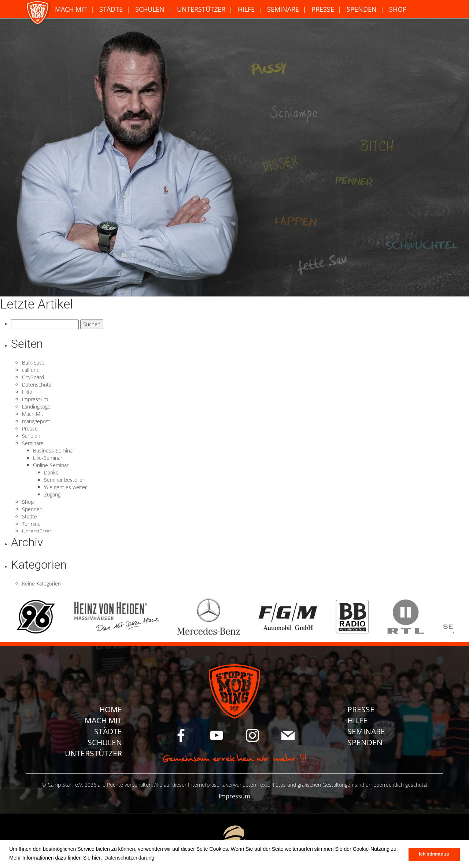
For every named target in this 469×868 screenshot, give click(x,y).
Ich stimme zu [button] (434, 854)
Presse (323, 9)
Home (111, 709)
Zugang (52, 494)
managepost (36, 421)
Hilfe (246, 9)
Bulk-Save (33, 363)
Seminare (283, 9)
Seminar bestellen (65, 480)
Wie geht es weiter (65, 487)
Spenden (362, 9)
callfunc (31, 370)
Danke (51, 472)
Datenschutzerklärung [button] (129, 858)
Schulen (150, 9)
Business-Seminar (54, 450)
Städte (111, 9)
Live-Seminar (48, 458)
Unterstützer (201, 9)
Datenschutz (36, 385)
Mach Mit (71, 9)
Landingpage (36, 407)
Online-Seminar (51, 465)
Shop (398, 9)
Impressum (35, 399)
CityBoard (33, 377)
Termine (31, 524)
